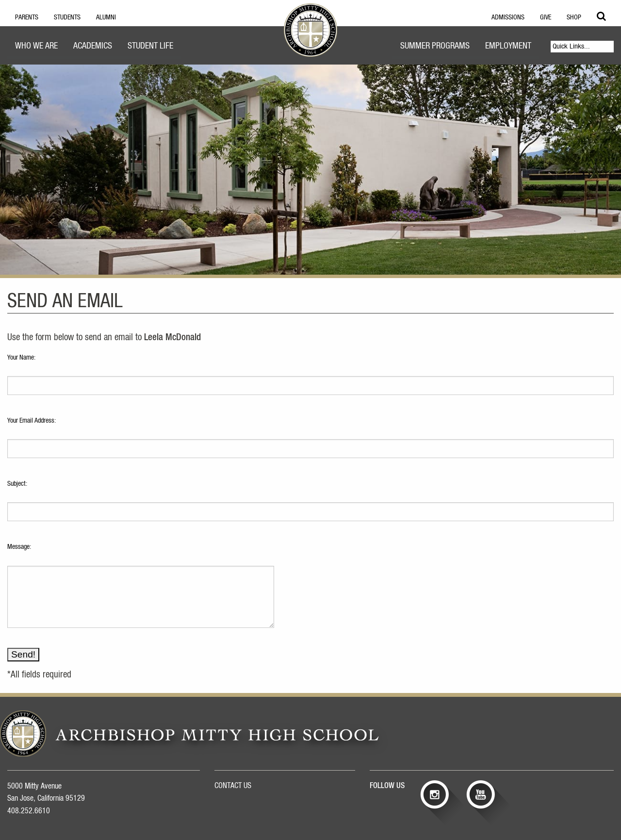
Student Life (150, 46)
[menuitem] (36, 47)
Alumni (106, 17)
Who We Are (36, 46)
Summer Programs (435, 46)
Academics (93, 46)
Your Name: (21, 358)
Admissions (508, 17)
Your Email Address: (32, 421)
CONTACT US (233, 786)
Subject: (17, 484)
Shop (574, 17)
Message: (19, 547)
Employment (508, 46)
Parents (27, 17)
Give (546, 17)
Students (67, 17)
